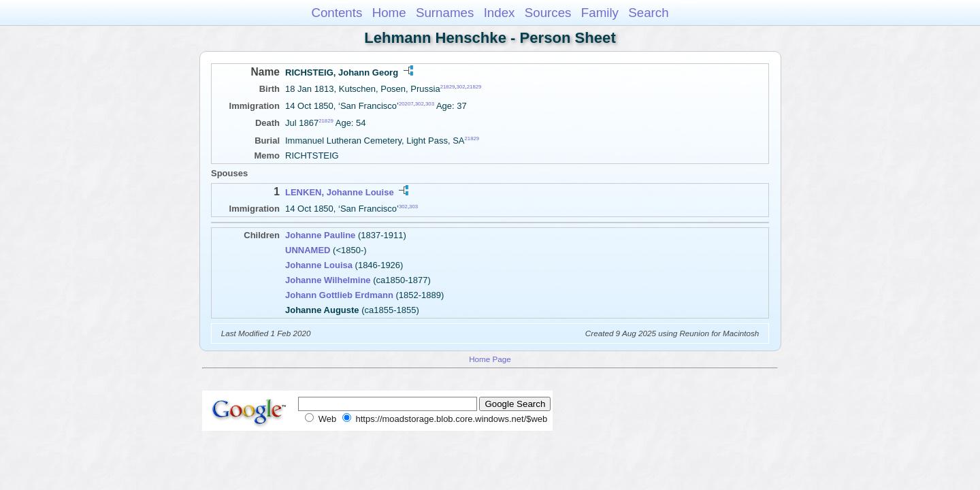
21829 (448, 87)
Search (648, 13)
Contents (337, 13)
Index (500, 13)
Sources (548, 13)
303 (430, 104)
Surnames (445, 13)
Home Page (490, 359)
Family (600, 13)
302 (461, 87)
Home (389, 13)
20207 (406, 104)
